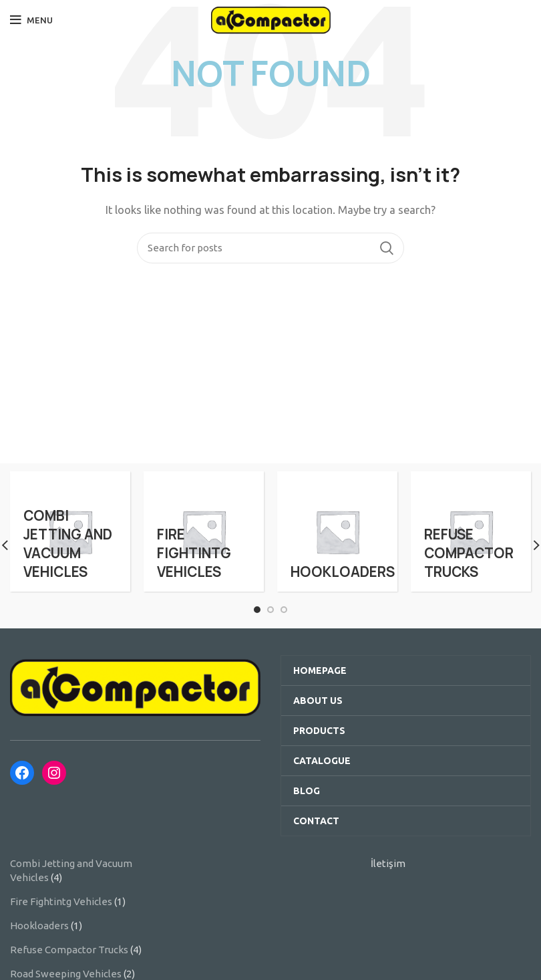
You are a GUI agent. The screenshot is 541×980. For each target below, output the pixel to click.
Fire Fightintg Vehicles (61, 901)
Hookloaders (39, 926)
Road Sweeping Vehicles (66, 974)
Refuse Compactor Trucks (69, 950)
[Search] (270, 248)
